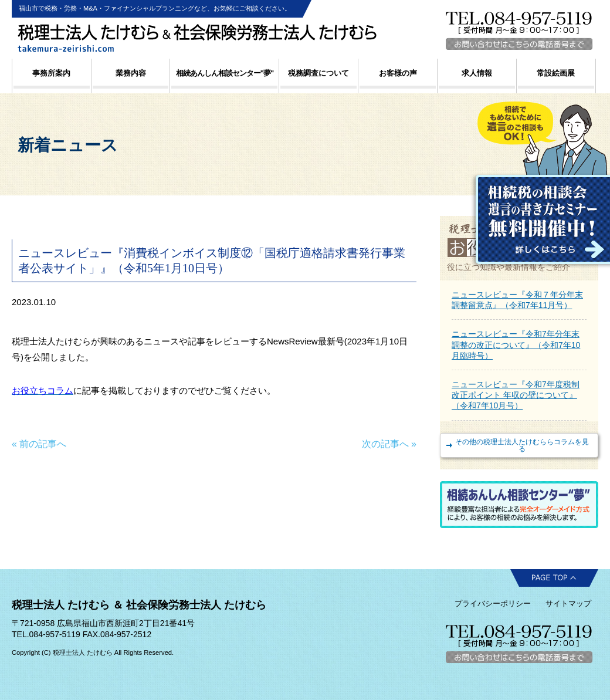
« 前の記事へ (39, 444)
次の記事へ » (389, 444)
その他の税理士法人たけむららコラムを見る (522, 445)
